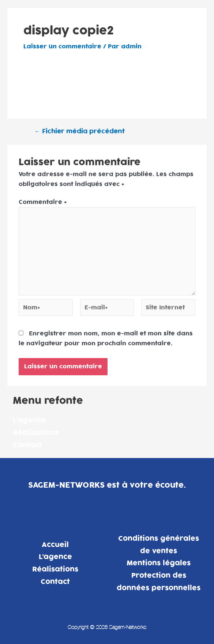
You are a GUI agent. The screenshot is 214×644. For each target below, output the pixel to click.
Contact (27, 445)
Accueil (55, 545)
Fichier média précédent (80, 132)
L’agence (29, 420)
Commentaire (43, 202)
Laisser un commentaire (62, 46)
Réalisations (36, 433)
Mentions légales (159, 563)
